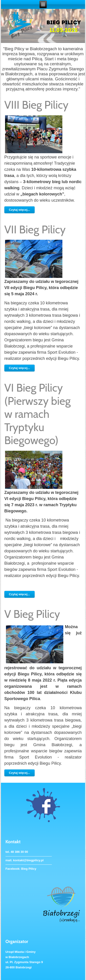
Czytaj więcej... (19, 210)
